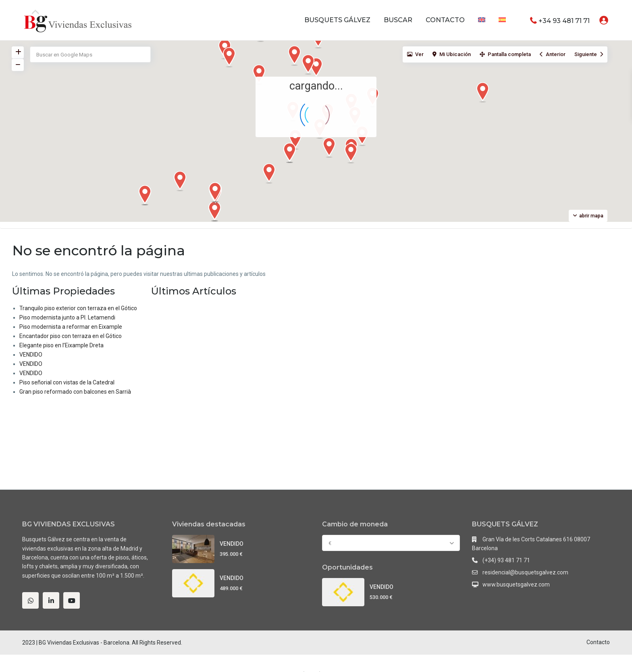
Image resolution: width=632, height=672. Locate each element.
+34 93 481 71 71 (564, 20)
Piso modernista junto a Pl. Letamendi (67, 317)
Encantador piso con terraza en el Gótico (71, 336)
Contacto (598, 642)
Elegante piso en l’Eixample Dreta (61, 345)
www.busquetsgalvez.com (516, 584)
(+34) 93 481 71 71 (506, 560)
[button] (354, 155)
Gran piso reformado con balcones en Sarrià (75, 392)
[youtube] (72, 600)
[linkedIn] (51, 600)
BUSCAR (398, 20)
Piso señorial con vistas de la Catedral (67, 382)
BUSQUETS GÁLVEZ (337, 20)
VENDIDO (31, 355)
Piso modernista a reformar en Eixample (71, 327)
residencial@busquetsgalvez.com (525, 572)
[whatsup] (30, 600)
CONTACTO (445, 20)
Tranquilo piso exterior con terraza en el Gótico (78, 308)
